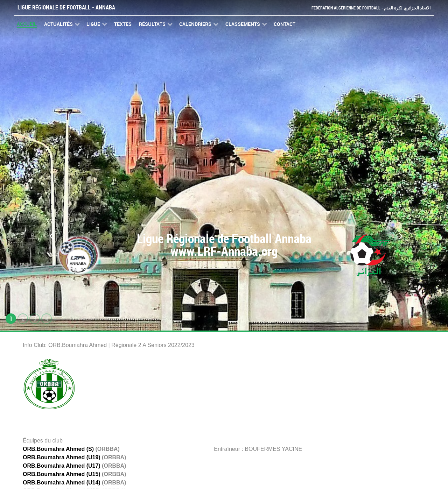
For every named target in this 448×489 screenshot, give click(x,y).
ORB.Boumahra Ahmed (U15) (62, 474)
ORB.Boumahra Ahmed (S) (58, 449)
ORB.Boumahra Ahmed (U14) (62, 483)
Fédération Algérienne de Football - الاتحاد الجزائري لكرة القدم (368, 8)
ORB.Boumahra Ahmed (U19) (62, 457)
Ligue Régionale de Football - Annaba (66, 8)
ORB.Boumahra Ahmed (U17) (62, 466)
